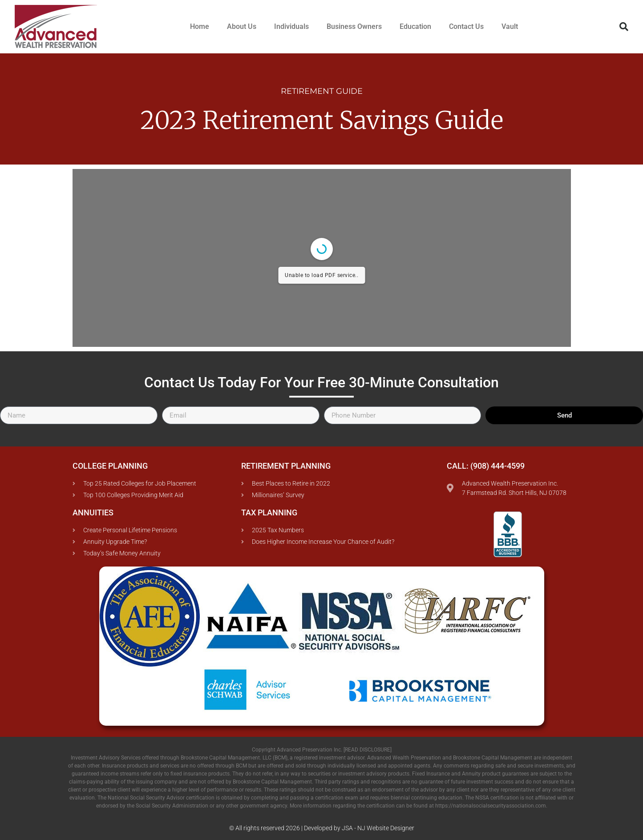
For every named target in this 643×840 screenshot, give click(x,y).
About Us (242, 26)
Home (200, 26)
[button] (624, 27)
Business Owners (354, 26)
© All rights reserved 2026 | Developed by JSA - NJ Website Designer (322, 828)
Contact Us (466, 26)
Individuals (291, 26)
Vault (510, 26)
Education (415, 26)
